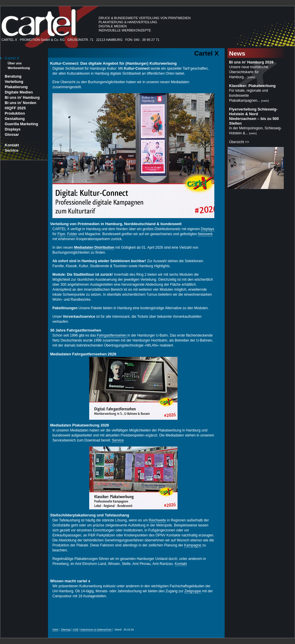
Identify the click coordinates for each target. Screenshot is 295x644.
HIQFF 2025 (15, 108)
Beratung (13, 76)
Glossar (12, 134)
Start (55, 630)
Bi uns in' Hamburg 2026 (251, 62)
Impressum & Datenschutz (96, 630)
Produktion (15, 113)
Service (11, 150)
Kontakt (12, 145)
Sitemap (66, 630)
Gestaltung (15, 119)
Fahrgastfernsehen (112, 335)
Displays (13, 129)
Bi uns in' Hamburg (22, 97)
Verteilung (14, 82)
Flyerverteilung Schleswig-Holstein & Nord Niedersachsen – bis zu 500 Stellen (254, 116)
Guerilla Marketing (21, 124)
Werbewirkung (19, 68)
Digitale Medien (19, 92)
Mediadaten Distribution (94, 247)
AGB (76, 630)
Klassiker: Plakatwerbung (252, 86)
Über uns (15, 63)
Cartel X (12, 58)
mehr (251, 77)
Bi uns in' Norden (20, 103)
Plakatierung (16, 87)
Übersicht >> (239, 142)
